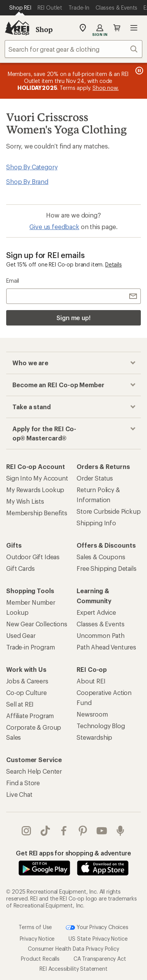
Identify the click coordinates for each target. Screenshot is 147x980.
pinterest (83, 831)
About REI (91, 681)
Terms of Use (35, 927)
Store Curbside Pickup (109, 511)
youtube (102, 831)
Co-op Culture (26, 692)
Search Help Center (34, 771)
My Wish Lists (25, 501)
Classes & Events (100, 624)
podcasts (120, 831)
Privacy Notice (37, 939)
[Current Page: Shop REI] (20, 8)
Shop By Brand (27, 181)
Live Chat (19, 794)
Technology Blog (101, 726)
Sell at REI (20, 704)
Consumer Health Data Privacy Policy (73, 949)
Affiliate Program (30, 716)
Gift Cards (20, 568)
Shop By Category (32, 167)
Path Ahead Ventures (106, 647)
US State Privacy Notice (98, 939)
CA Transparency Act (100, 959)
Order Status (95, 478)
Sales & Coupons (101, 557)
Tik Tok (45, 831)
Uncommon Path (101, 635)
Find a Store (23, 783)
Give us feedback (54, 227)
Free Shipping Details (107, 568)
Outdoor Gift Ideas (33, 557)
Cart (117, 28)
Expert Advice (96, 612)
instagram (26, 831)
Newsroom (92, 714)
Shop (44, 29)
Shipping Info (96, 523)
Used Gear (21, 635)
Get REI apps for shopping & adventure (73, 853)
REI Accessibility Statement (73, 969)
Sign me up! (73, 318)
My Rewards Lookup (35, 490)
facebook (64, 831)
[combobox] (73, 49)
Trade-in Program (30, 647)
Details (114, 264)
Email (13, 281)
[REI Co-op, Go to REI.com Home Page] (17, 28)
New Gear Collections (37, 624)
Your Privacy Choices (97, 928)
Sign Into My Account (37, 478)
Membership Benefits (37, 513)
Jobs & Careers (27, 681)
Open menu (134, 28)
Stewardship (94, 737)
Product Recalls (40, 959)
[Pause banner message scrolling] (138, 71)
